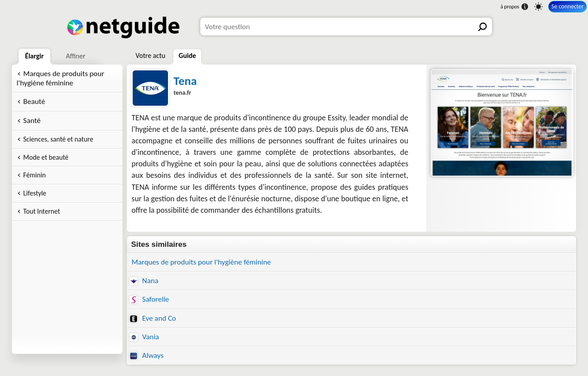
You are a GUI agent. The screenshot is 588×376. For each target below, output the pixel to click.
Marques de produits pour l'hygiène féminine (61, 78)
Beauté (34, 102)
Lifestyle (35, 193)
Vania (144, 337)
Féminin (35, 175)
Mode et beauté (46, 157)
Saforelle (149, 299)
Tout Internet (42, 211)
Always (147, 355)
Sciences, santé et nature (58, 139)
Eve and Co (153, 318)
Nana (144, 281)
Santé (32, 121)
